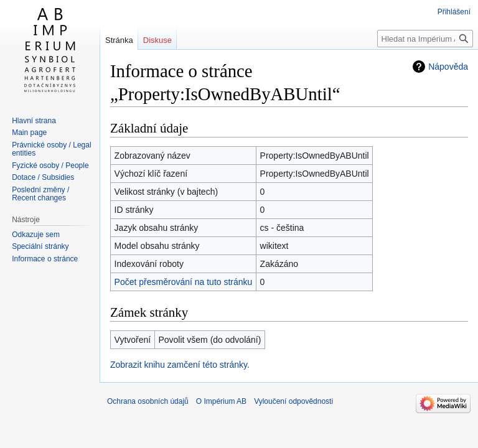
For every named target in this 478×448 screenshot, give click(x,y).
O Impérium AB (221, 401)
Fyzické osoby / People (50, 166)
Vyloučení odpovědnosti (293, 401)
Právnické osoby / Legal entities (51, 149)
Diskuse (157, 40)
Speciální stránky (40, 246)
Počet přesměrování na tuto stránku (184, 282)
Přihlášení (454, 12)
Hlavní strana (34, 121)
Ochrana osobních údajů (148, 401)
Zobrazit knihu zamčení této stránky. (180, 365)
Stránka (119, 40)
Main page (29, 133)
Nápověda (448, 67)
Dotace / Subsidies (43, 177)
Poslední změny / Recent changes (40, 194)
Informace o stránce (45, 259)
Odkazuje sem (36, 235)
